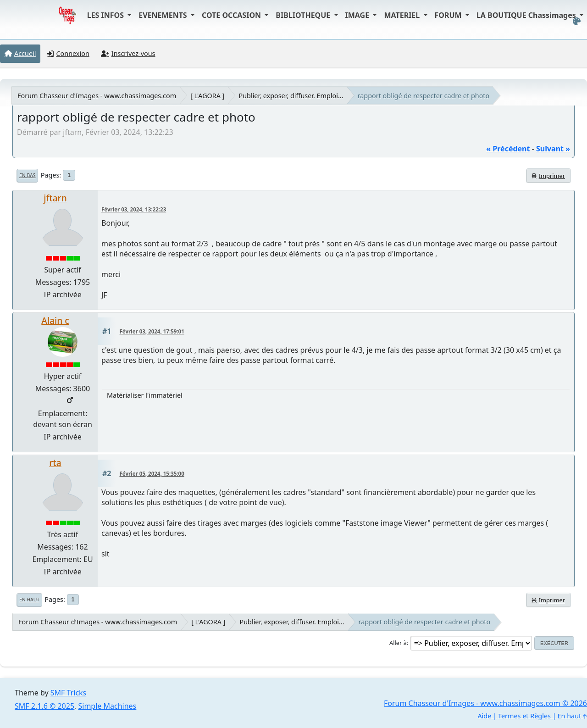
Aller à (398, 643)
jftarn (55, 198)
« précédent (508, 149)
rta (55, 463)
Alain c (55, 320)
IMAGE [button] (358, 15)
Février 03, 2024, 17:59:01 (152, 331)
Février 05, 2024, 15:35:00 (152, 474)
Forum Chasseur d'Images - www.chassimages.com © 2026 (485, 703)
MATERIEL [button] (403, 15)
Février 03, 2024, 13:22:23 (134, 209)
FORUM (449, 15)
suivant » (553, 149)
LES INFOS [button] (107, 15)
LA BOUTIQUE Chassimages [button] (527, 15)
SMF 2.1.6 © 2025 (44, 706)
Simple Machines (108, 706)
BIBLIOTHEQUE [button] (304, 15)
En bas (27, 175)
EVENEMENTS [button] (164, 15)
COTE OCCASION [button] (232, 15)
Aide (484, 716)
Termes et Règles (524, 716)
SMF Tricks (68, 693)
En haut (29, 600)
